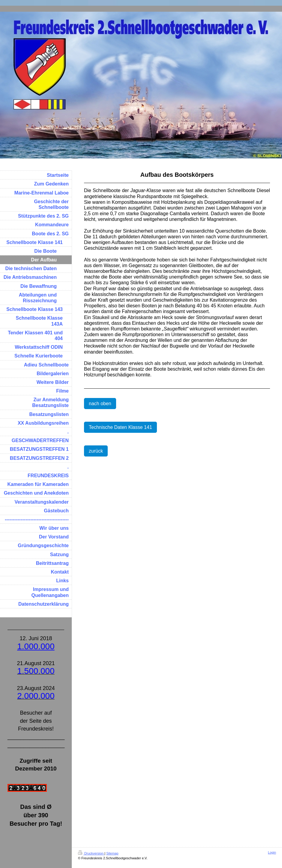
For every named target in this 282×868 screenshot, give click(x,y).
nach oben (100, 404)
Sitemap (112, 853)
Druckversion (91, 853)
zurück (96, 451)
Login (272, 852)
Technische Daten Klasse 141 (120, 427)
